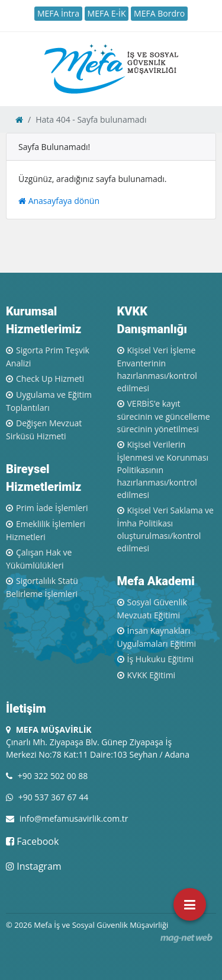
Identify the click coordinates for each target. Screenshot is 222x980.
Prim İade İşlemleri (52, 508)
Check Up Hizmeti (50, 379)
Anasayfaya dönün (59, 201)
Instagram (34, 866)
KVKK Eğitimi (152, 675)
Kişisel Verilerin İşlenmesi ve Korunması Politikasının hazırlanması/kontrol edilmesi (163, 470)
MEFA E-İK (107, 13)
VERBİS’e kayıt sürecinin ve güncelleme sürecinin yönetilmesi (164, 416)
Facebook (32, 841)
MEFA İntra (58, 13)
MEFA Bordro (159, 13)
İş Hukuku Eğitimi (161, 659)
